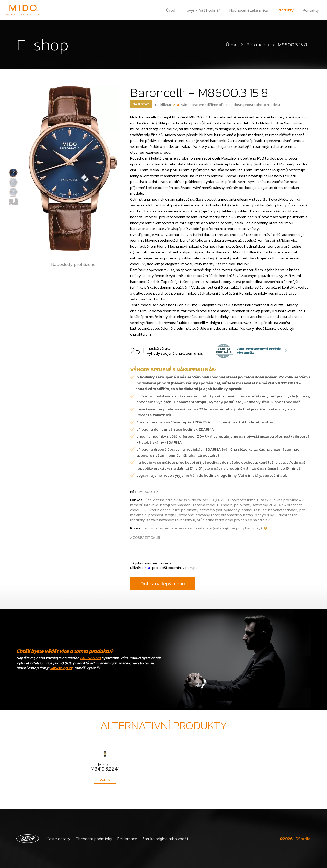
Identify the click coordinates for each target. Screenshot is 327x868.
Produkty (286, 10)
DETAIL (105, 780)
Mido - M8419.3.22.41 (105, 767)
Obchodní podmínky (94, 839)
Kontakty (311, 10)
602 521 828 (90, 658)
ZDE (177, 105)
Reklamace (127, 839)
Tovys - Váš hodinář (202, 10)
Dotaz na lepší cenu (163, 584)
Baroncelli (258, 45)
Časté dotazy (59, 839)
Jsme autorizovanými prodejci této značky (248, 351)
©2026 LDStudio (295, 839)
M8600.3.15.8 (293, 45)
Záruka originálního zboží (165, 839)
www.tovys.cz (61, 668)
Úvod (171, 10)
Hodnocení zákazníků (249, 10)
